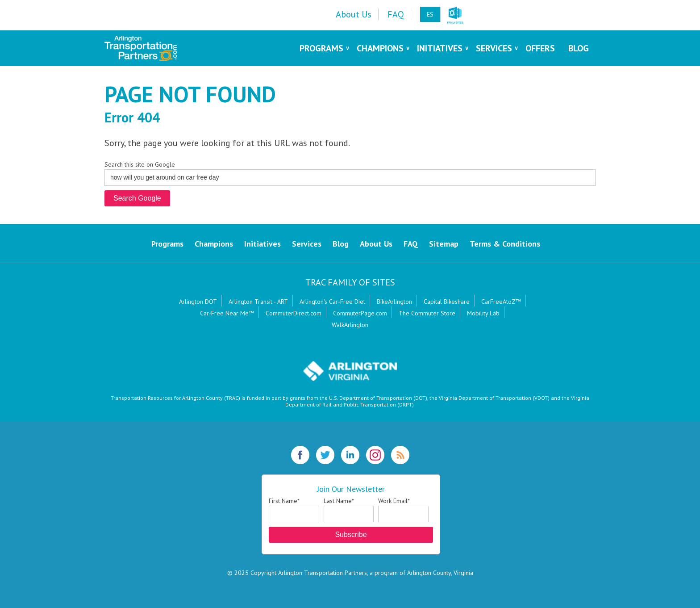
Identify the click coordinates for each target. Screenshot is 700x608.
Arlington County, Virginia (440, 573)
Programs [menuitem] (321, 48)
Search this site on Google (140, 164)
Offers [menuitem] (540, 48)
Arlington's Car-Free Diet (332, 302)
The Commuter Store (427, 313)
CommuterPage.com (360, 313)
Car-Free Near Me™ (227, 313)
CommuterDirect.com (294, 313)
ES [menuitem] (430, 14)
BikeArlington (394, 302)
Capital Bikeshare (447, 302)
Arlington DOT (198, 302)
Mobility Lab (483, 313)
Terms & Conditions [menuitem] (505, 244)
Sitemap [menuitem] (444, 244)
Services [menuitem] (494, 48)
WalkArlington (350, 325)
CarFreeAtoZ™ (501, 302)
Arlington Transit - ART (258, 302)
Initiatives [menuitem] (440, 48)
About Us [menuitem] (354, 14)
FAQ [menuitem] (396, 14)
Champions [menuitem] (380, 48)
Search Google (137, 198)
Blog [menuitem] (579, 48)
